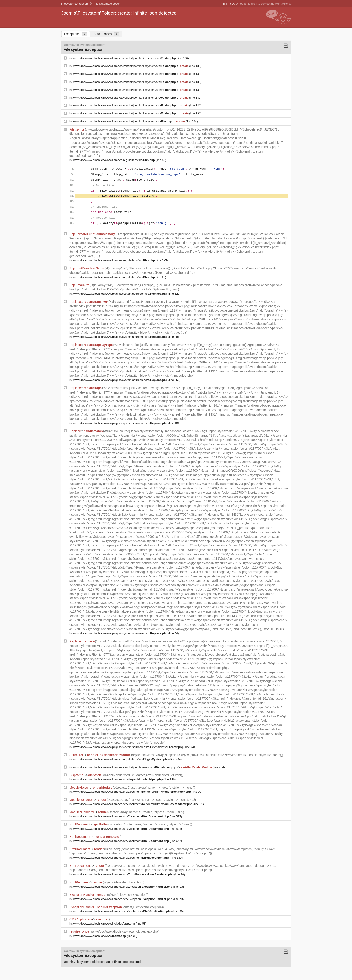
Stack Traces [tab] (106, 34)
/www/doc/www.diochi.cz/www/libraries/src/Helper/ (118, 779)
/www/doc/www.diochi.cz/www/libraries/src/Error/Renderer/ (123, 874)
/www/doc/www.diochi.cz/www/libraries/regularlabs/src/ (114, 160)
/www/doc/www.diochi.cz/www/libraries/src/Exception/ (123, 887)
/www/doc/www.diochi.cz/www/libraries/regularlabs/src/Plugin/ (121, 759)
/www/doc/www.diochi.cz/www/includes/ (104, 924)
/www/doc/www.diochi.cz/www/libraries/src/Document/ (121, 816)
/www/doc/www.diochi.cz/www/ (100, 936)
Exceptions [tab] (76, 34)
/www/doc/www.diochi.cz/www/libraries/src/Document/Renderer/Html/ (132, 792)
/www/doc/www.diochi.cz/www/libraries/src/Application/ (122, 911)
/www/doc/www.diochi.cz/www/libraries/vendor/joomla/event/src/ (125, 767)
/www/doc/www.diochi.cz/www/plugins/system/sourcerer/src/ (120, 294)
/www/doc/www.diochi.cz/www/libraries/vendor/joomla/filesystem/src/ (125, 58)
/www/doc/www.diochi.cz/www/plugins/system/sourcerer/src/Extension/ (129, 747)
